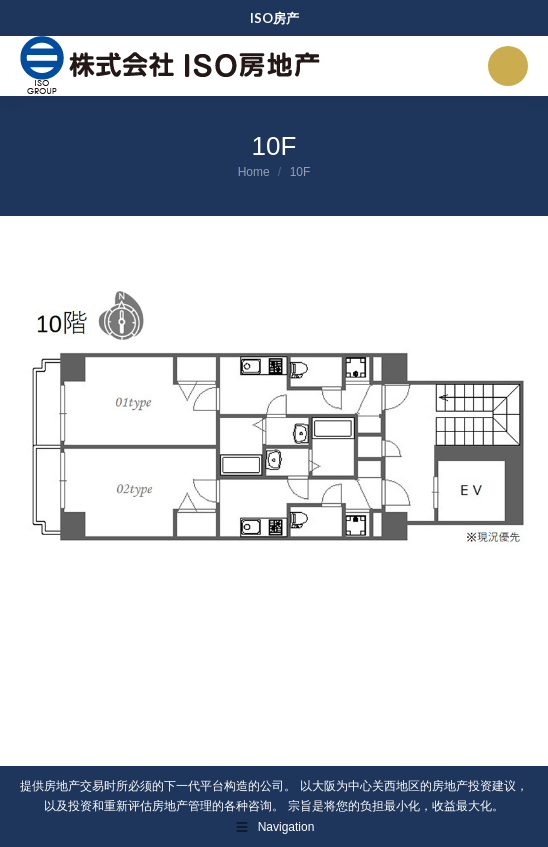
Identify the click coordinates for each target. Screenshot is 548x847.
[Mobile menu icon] (508, 66)
